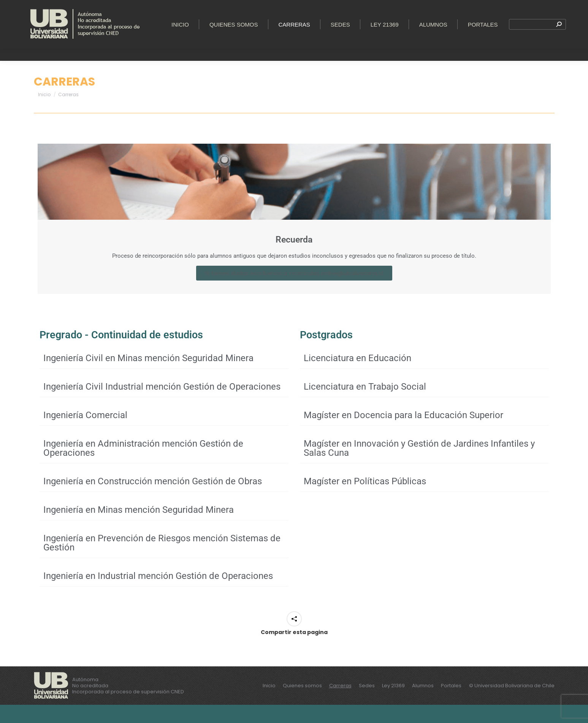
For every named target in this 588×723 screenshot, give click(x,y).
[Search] (537, 49)
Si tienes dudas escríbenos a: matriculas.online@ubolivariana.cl (294, 291)
